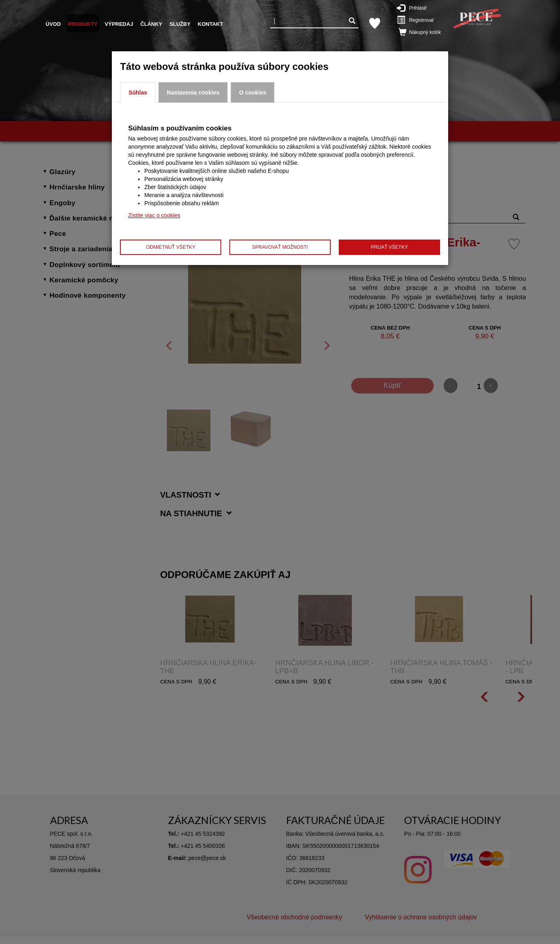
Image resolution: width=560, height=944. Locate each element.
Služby (180, 24)
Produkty (83, 24)
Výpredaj (119, 24)
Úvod (53, 24)
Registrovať (419, 20)
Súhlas (138, 93)
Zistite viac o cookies (154, 215)
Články (151, 24)
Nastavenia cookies (193, 93)
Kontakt (211, 24)
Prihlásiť (416, 8)
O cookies (253, 93)
